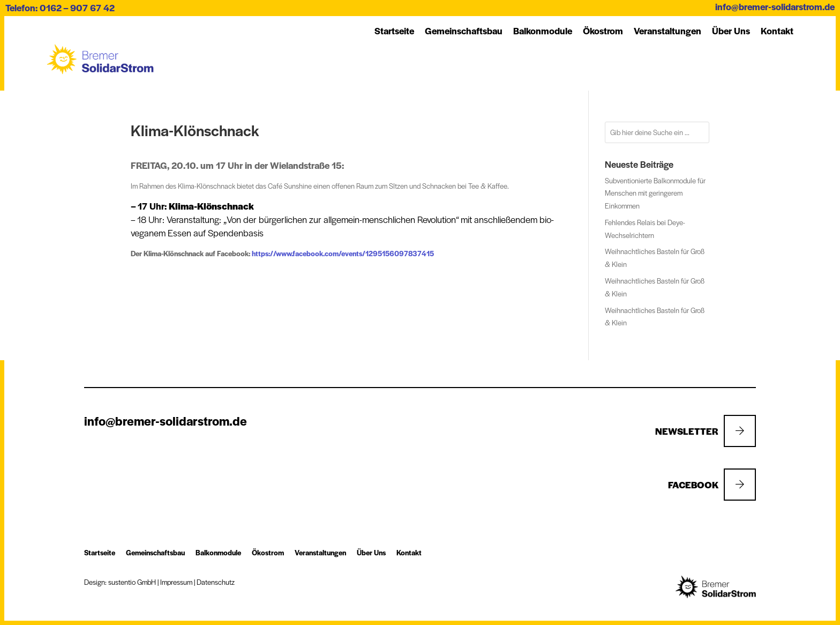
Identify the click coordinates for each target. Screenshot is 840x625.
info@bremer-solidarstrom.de (775, 6)
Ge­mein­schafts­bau (464, 31)
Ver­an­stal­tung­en (667, 31)
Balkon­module (543, 31)
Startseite (394, 31)
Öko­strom (603, 31)
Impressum (176, 582)
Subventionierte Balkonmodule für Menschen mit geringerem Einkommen (655, 193)
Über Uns (731, 31)
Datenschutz (216, 582)
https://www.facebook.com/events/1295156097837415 (343, 253)
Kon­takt (777, 31)
